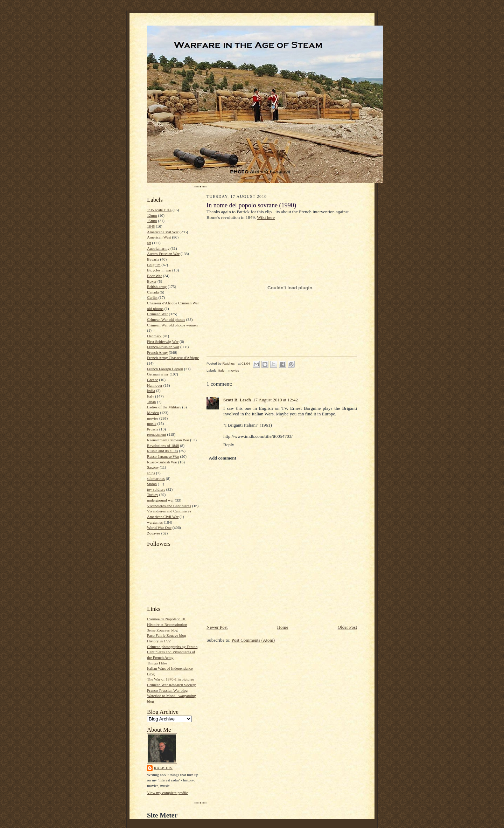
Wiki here (266, 217)
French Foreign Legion (165, 369)
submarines (156, 478)
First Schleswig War (163, 341)
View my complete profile (167, 793)
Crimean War (157, 314)
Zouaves (154, 533)
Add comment (223, 458)
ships (151, 473)
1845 (151, 226)
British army (157, 287)
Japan (151, 402)
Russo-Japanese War (163, 456)
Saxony (153, 467)
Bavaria (153, 259)
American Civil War (163, 232)
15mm (152, 221)
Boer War (155, 276)
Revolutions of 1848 (163, 446)
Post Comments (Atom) (253, 640)
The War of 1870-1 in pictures (170, 679)
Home (283, 627)
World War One (159, 527)
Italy (150, 396)
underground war (160, 500)
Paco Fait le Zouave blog (167, 635)
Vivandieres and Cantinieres (169, 506)
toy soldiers (156, 489)
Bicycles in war (159, 270)
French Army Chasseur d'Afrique (173, 358)
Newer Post (217, 627)
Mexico (153, 413)
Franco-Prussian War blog (167, 690)
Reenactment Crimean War (168, 440)
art (149, 243)
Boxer (152, 281)
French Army (157, 352)
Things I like (157, 663)
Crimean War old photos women (172, 325)
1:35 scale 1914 (159, 210)
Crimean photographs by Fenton (172, 647)
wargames (155, 522)
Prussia (153, 429)
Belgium (154, 265)
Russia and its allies (162, 451)
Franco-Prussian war (163, 347)
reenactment (157, 434)
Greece (153, 380)
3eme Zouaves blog (162, 630)
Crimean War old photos (166, 319)
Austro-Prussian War (163, 254)
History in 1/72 (159, 641)
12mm (152, 215)
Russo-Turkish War (162, 462)
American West (159, 237)
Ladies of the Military (164, 407)
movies (153, 418)
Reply (229, 445)
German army (158, 374)
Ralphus (163, 768)
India (151, 391)
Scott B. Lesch (237, 400)
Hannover (155, 385)
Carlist (152, 297)
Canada (153, 292)
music (152, 423)
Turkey (153, 495)
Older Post (347, 627)
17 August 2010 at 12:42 (275, 400)
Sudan (152, 484)
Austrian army (158, 248)
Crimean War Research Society (171, 685)
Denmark (154, 336)
